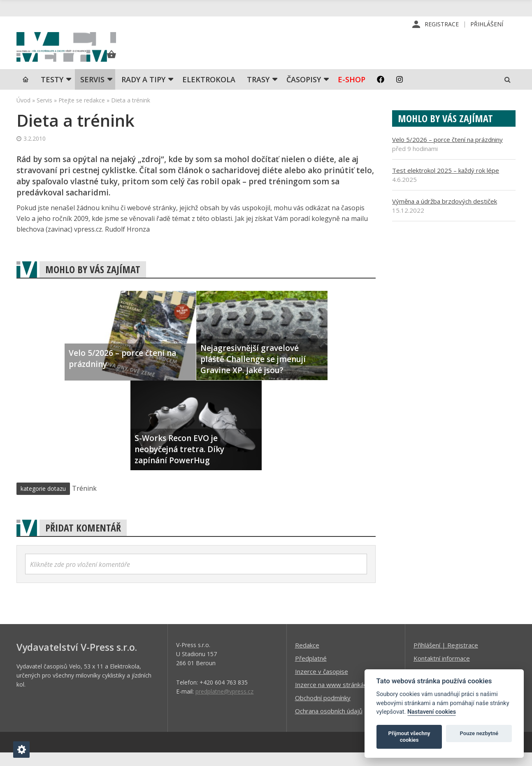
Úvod (23, 113)
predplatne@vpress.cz (224, 704)
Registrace (442, 24)
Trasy (258, 93)
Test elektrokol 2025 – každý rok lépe (446, 183)
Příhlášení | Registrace (446, 658)
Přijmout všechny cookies (409, 737)
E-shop (352, 93)
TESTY (52, 93)
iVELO (86, 54)
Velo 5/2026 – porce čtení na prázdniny (447, 153)
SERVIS (92, 93)
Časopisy (304, 93)
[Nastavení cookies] (21, 750)
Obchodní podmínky (323, 711)
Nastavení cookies (432, 712)
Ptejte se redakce (82, 113)
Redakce (307, 658)
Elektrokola (209, 93)
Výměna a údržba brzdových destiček (445, 214)
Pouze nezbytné (479, 733)
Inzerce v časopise (322, 685)
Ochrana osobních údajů (329, 724)
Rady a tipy (143, 93)
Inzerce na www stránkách (332, 698)
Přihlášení (487, 24)
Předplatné (311, 671)
